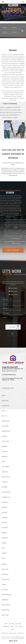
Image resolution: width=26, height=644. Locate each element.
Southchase (5, 574)
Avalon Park (5, 401)
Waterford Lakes (6, 595)
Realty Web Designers (20, 638)
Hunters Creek (6, 477)
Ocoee (3, 548)
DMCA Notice (5, 633)
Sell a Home (18, 624)
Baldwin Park (5, 406)
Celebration (5, 426)
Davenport (5, 446)
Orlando (4, 553)
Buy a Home (11, 624)
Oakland (4, 543)
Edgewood (5, 457)
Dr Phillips (5, 451)
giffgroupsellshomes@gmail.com (13, 369)
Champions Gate (6, 431)
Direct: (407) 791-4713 (9, 371)
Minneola (4, 533)
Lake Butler (5, 502)
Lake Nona (5, 512)
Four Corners (6, 467)
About (12, 627)
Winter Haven (5, 610)
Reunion (4, 564)
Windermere (5, 600)
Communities (6, 627)
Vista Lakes (5, 590)
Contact (21, 627)
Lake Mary (5, 507)
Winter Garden (6, 605)
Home (6, 624)
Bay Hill (4, 411)
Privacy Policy (13, 633)
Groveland (5, 472)
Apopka (4, 396)
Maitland (4, 523)
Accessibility (21, 633)
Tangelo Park (5, 579)
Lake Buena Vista (6, 492)
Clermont (5, 436)
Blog (16, 627)
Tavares (4, 585)
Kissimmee (5, 487)
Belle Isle (5, 416)
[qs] (16, 28)
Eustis (4, 462)
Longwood (5, 518)
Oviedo (4, 558)
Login (13, 629)
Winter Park (5, 615)
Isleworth (5, 482)
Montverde (5, 538)
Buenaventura (6, 421)
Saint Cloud (5, 569)
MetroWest (5, 528)
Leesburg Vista (6, 497)
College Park (5, 441)
